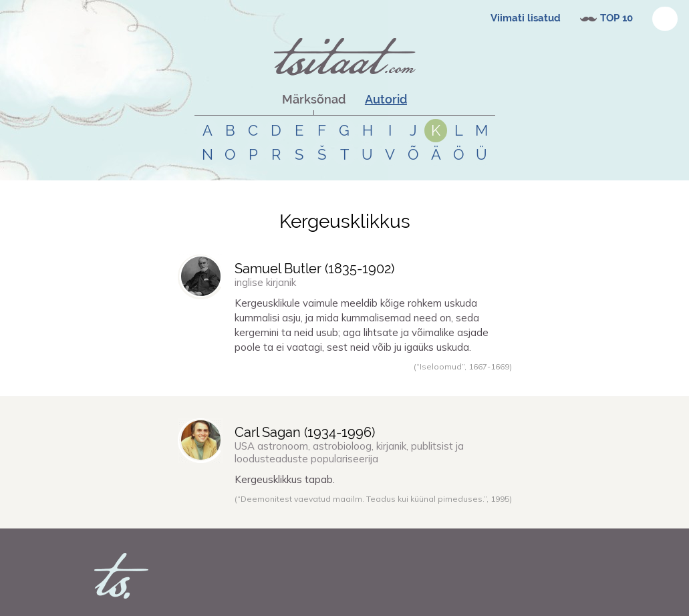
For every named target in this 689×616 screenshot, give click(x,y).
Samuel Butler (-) (314, 269)
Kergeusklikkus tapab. (285, 479)
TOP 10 (616, 18)
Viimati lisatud (526, 18)
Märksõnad (314, 99)
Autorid (386, 99)
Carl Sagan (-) (305, 432)
